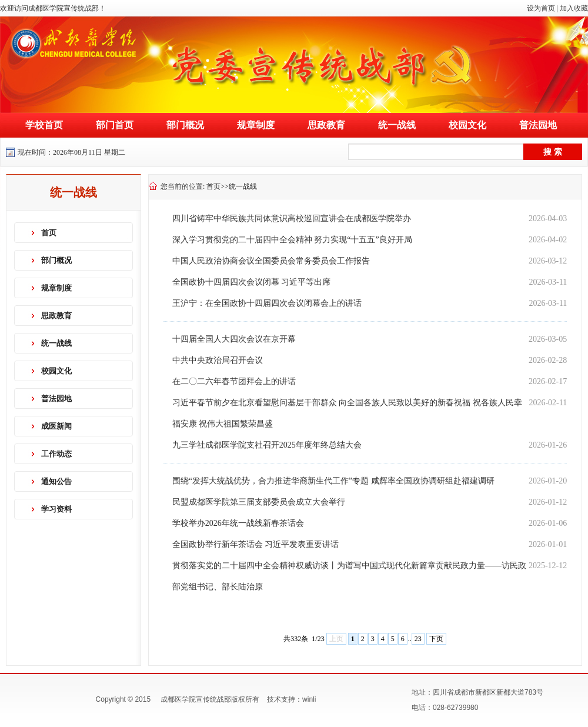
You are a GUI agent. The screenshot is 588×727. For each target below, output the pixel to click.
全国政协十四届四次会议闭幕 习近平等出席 (252, 282)
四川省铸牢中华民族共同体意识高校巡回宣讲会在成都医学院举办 (292, 219)
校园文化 (467, 125)
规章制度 (256, 125)
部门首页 (115, 125)
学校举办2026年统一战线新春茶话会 (238, 523)
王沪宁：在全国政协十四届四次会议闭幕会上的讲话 (267, 303)
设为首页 (541, 8)
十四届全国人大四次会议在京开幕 (234, 339)
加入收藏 (574, 8)
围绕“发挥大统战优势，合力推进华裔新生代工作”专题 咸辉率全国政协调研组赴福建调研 (333, 481)
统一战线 (397, 125)
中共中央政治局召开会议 (218, 360)
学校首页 (44, 125)
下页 (436, 639)
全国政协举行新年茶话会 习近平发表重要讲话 (256, 544)
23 (418, 639)
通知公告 (56, 481)
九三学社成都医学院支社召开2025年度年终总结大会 (267, 445)
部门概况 (185, 125)
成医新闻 (56, 426)
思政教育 (326, 125)
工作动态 (56, 454)
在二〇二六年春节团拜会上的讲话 (234, 381)
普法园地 (538, 125)
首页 (49, 233)
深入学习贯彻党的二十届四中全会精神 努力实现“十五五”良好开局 (292, 240)
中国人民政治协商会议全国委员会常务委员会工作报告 (271, 261)
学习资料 (56, 509)
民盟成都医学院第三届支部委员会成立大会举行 (259, 502)
